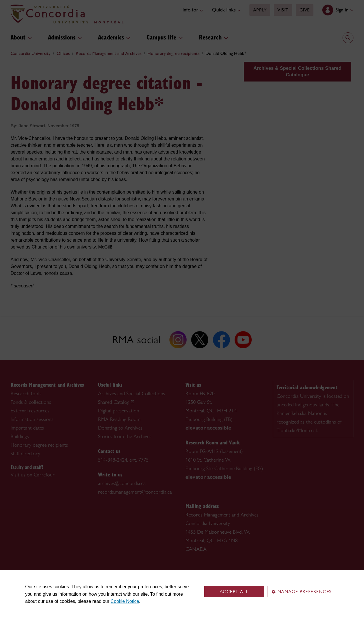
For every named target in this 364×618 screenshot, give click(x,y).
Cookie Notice (125, 601)
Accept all (234, 592)
